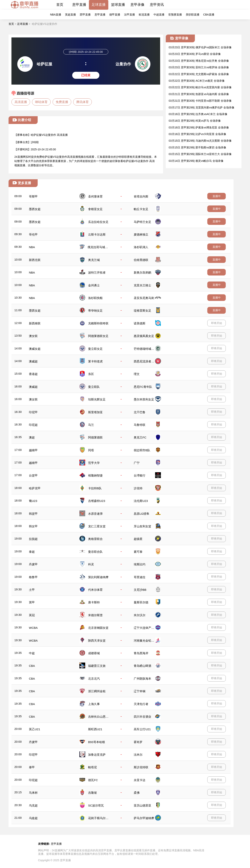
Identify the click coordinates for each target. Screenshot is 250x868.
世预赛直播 (175, 15)
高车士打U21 (142, 729)
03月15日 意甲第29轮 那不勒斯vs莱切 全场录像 (197, 147)
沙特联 (35, 142)
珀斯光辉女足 (97, 399)
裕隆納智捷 (95, 475)
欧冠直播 (144, 15)
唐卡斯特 (94, 602)
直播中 (217, 196)
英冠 (32, 615)
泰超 (32, 552)
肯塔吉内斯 (141, 196)
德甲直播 (115, 15)
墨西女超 (35, 209)
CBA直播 (209, 15)
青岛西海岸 (141, 653)
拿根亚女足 (95, 209)
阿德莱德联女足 (98, 336)
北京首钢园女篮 (98, 628)
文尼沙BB (140, 590)
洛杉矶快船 (95, 298)
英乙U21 (35, 729)
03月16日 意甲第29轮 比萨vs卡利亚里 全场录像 (197, 134)
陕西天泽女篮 (97, 641)
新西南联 (35, 323)
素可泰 (138, 552)
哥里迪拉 (140, 577)
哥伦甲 (33, 234)
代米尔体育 (95, 590)
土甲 (32, 590)
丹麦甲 (33, 564)
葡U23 (33, 501)
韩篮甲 (33, 514)
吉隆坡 (92, 793)
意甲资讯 (157, 5)
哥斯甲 (33, 196)
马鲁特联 (140, 425)
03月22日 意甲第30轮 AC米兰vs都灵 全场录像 (197, 81)
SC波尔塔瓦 (96, 805)
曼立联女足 (95, 349)
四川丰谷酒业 (142, 717)
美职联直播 (193, 15)
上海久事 (94, 704)
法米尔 (138, 755)
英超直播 (70, 15)
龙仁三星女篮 (97, 526)
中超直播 (159, 15)
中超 (32, 653)
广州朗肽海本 (142, 679)
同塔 (91, 450)
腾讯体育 (82, 102)
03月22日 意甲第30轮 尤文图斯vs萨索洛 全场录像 (199, 74)
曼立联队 (94, 387)
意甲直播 (79, 5)
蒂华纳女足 (95, 311)
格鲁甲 (33, 577)
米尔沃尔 (140, 615)
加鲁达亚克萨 (97, 755)
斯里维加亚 (95, 412)
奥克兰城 (94, 260)
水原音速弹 (95, 514)
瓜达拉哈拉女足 (98, 222)
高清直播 (21, 102)
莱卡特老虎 (95, 361)
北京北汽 (94, 679)
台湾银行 (140, 475)
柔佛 (137, 793)
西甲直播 (85, 15)
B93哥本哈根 (97, 742)
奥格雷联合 (95, 539)
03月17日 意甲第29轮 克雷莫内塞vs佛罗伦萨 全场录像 (201, 107)
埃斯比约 (140, 564)
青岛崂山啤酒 (142, 666)
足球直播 (99, 5)
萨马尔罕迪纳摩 (144, 818)
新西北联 (35, 260)
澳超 (32, 437)
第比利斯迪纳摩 (98, 577)
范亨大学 (94, 463)
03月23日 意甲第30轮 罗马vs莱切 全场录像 (195, 54)
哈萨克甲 (35, 488)
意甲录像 (137, 5)
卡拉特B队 (95, 488)
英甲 (32, 602)
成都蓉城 (94, 653)
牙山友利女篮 (142, 526)
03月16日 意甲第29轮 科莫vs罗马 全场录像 (195, 121)
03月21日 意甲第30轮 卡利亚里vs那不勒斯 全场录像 (200, 101)
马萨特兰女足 (142, 222)
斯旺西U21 (95, 729)
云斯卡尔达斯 (97, 234)
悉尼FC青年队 (143, 387)
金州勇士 (94, 285)
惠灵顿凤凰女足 (144, 336)
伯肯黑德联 (141, 260)
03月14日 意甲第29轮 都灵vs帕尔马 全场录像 (196, 161)
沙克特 (138, 488)
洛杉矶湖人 (141, 247)
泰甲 (32, 767)
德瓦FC (93, 780)
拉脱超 (33, 539)
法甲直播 (129, 15)
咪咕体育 (41, 102)
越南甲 (33, 450)
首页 (60, 5)
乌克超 (33, 805)
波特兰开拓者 (97, 272)
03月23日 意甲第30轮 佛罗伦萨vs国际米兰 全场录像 (200, 47)
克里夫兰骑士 (142, 285)
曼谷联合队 (95, 552)
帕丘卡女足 (141, 209)
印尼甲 (33, 412)
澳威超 (33, 361)
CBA (32, 666)
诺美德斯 (140, 323)
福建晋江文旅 (97, 666)
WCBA (33, 628)
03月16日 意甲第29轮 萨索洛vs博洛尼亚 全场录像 (199, 127)
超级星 (138, 539)
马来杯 (33, 793)
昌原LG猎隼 (141, 514)
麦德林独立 (141, 234)
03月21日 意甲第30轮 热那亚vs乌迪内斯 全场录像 (199, 94)
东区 (91, 374)
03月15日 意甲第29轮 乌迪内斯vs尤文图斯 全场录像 (200, 141)
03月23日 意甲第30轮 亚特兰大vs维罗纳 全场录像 (199, 67)
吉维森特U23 (97, 501)
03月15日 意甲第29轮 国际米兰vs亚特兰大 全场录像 (200, 154)
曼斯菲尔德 (141, 602)
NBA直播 (56, 15)
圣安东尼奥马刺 (144, 298)
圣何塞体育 (95, 196)
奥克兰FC (140, 437)
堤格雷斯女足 (142, 311)
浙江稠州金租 (97, 691)
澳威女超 (35, 349)
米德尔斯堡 (95, 615)
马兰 (91, 425)
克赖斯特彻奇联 (98, 323)
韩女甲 (33, 526)
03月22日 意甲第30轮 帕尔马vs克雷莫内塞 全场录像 (200, 87)
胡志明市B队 (142, 450)
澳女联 (33, 336)
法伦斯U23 (141, 501)
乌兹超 (33, 818)
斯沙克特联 (141, 767)
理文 (137, 374)
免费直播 (62, 102)
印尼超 (33, 425)
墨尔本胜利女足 (144, 399)
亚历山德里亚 (142, 805)
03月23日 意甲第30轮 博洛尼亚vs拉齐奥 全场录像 (199, 61)
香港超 (33, 374)
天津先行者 (141, 704)
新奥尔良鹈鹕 (142, 272)
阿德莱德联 (95, 437)
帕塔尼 (92, 767)
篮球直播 (118, 5)
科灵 (91, 564)
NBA (32, 247)
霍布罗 (138, 742)
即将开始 (217, 323)
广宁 (137, 463)
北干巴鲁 (140, 412)
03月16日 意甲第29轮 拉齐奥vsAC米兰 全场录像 (198, 114)
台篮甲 (33, 475)
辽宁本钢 (140, 691)
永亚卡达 (140, 780)
